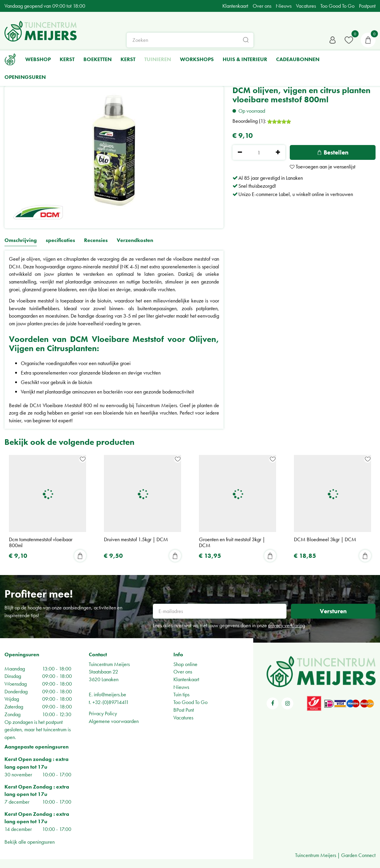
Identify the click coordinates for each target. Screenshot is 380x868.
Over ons (183, 672)
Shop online (185, 664)
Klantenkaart (186, 679)
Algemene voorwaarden (114, 721)
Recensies (96, 240)
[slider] (279, 122)
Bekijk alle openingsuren (30, 842)
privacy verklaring (286, 625)
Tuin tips (181, 694)
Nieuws (181, 687)
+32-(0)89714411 (111, 702)
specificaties (60, 240)
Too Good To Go (190, 702)
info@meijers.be (110, 694)
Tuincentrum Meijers (109, 664)
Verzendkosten (135, 240)
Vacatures (183, 718)
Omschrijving (21, 240)
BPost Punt (184, 710)
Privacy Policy (103, 713)
